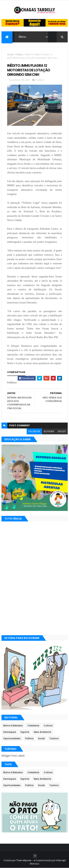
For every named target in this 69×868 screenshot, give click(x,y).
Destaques (10, 732)
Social (41, 738)
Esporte (25, 732)
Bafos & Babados (13, 726)
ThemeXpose (24, 860)
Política (19, 55)
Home (10, 55)
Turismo (54, 738)
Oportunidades (12, 738)
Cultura (48, 726)
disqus (62, 431)
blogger (49, 431)
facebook (34, 431)
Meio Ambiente (43, 732)
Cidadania (33, 726)
